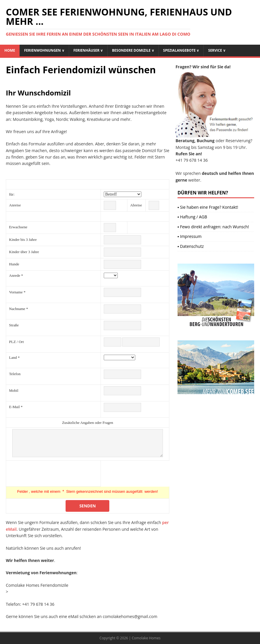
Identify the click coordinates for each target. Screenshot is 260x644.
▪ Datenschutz (191, 246)
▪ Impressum (190, 236)
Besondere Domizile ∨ (133, 50)
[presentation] (53, 474)
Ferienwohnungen (44, 50)
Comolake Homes (146, 638)
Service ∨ (217, 50)
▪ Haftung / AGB (192, 217)
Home (10, 50)
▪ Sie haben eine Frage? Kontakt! (208, 207)
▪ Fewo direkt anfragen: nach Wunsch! (213, 227)
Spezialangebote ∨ (181, 50)
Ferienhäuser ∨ (88, 50)
